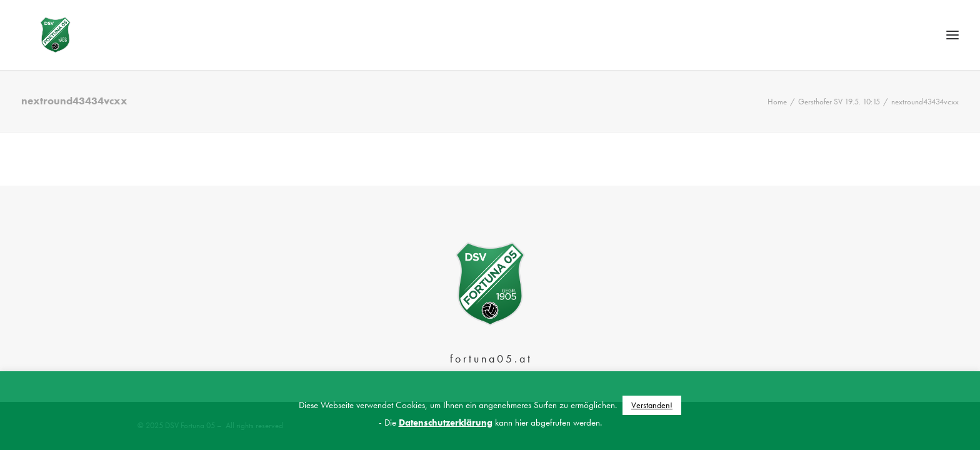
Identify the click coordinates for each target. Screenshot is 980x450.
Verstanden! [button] (652, 405)
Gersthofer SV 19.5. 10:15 (839, 128)
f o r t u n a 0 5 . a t (490, 358)
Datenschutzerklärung (446, 422)
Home (777, 128)
